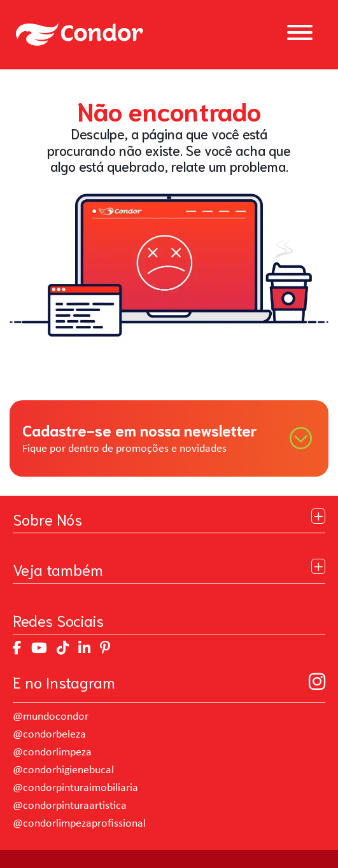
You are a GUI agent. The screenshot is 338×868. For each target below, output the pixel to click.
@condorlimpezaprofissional (79, 824)
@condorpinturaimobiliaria (75, 788)
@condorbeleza (49, 735)
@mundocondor (51, 717)
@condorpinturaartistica (70, 806)
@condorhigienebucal (63, 770)
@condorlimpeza (52, 752)
